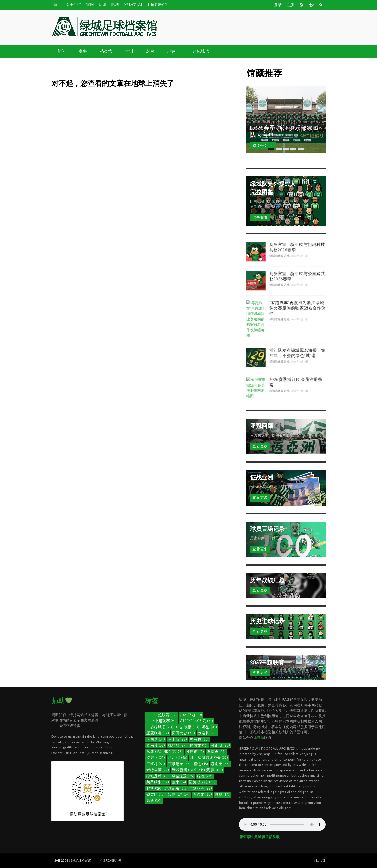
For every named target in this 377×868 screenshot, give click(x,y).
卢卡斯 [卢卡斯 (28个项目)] (178, 739)
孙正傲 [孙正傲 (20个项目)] (220, 745)
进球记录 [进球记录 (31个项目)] (175, 789)
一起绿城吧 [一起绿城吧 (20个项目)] (160, 727)
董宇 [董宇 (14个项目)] (179, 782)
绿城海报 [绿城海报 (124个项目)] (211, 770)
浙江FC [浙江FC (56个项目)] (178, 758)
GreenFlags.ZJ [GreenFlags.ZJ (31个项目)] (196, 721)
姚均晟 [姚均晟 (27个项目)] (177, 745)
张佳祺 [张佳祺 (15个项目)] (195, 752)
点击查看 (260, 218)
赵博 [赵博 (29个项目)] (154, 789)
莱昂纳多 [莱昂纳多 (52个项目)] (158, 782)
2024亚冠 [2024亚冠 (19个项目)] (191, 715)
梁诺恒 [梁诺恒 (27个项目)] (156, 758)
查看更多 (260, 446)
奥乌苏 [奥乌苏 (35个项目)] (156, 745)
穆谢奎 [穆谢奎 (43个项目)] (220, 764)
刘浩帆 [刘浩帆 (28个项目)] (207, 733)
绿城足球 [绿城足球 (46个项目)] (158, 776)
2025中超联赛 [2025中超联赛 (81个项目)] (162, 721)
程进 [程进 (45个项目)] (201, 764)
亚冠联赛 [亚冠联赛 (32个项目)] (158, 733)
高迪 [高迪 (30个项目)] (154, 801)
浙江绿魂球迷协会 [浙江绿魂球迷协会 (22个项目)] (209, 758)
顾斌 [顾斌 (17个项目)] (222, 795)
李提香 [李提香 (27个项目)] (216, 752)
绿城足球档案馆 (80, 860)
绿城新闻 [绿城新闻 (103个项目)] (184, 770)
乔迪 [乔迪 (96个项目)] (210, 727)
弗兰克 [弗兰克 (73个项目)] (174, 752)
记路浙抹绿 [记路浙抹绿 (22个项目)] (202, 782)
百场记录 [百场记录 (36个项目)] (179, 764)
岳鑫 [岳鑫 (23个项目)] (154, 752)
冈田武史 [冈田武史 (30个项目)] (183, 733)
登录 (278, 5)
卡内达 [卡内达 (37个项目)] (156, 739)
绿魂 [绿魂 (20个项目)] (205, 776)
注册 (290, 5)
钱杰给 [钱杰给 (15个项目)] (156, 795)
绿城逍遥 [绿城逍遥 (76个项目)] (183, 776)
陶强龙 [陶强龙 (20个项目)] (202, 795)
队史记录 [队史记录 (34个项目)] (179, 795)
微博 (261, 738)
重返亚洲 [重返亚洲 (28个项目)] (201, 789)
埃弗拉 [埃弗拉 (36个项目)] (199, 739)
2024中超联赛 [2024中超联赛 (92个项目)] (162, 715)
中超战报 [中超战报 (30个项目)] (188, 727)
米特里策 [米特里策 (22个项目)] (158, 770)
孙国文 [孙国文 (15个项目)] (199, 745)
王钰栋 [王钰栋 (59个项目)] (156, 764)
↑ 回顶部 (320, 860)
